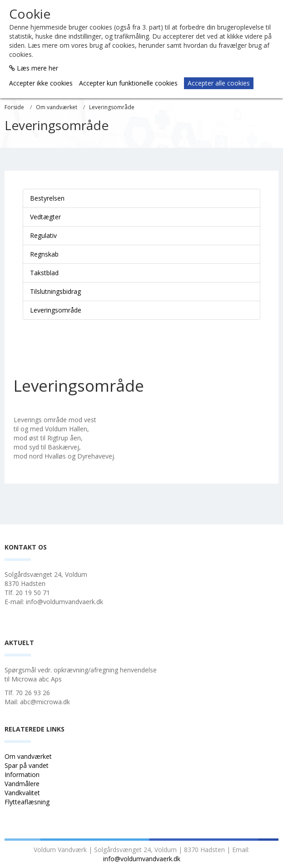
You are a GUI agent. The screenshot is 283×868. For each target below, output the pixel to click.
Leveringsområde (112, 107)
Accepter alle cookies (219, 83)
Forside (14, 107)
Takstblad (44, 273)
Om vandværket (57, 107)
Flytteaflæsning (28, 802)
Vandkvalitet (22, 793)
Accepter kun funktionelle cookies (128, 83)
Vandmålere (23, 784)
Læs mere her (37, 68)
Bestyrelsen (47, 198)
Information (23, 775)
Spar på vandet (27, 765)
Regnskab (44, 254)
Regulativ (43, 235)
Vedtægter (45, 217)
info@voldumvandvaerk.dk (142, 859)
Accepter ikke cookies (41, 83)
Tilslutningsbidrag (55, 291)
